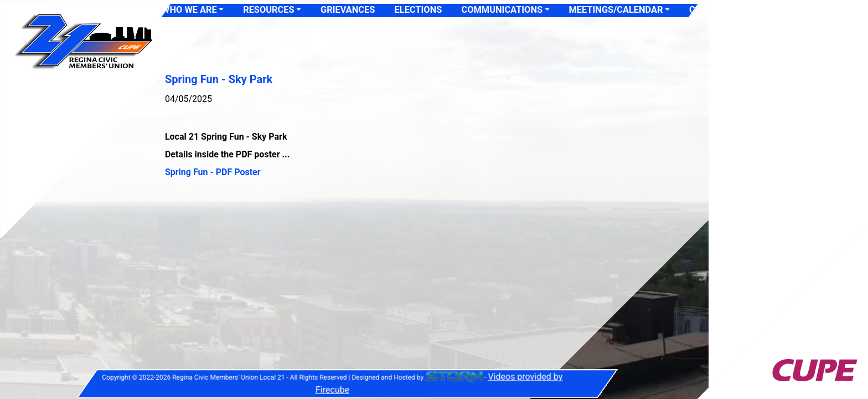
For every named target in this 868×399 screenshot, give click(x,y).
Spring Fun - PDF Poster (213, 172)
